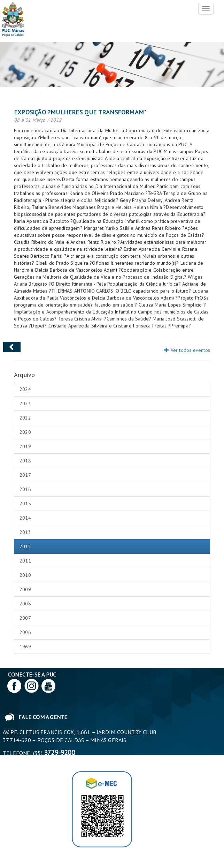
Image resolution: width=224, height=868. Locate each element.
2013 (25, 532)
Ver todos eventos (187, 350)
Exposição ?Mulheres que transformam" (80, 112)
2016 (25, 489)
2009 (25, 589)
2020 (25, 432)
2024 (25, 389)
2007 (25, 618)
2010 (25, 575)
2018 (25, 461)
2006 (25, 632)
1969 (25, 647)
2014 (25, 518)
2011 (25, 561)
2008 (25, 604)
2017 (25, 475)
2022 (25, 418)
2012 (25, 546)
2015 (25, 504)
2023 (25, 403)
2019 (25, 446)
